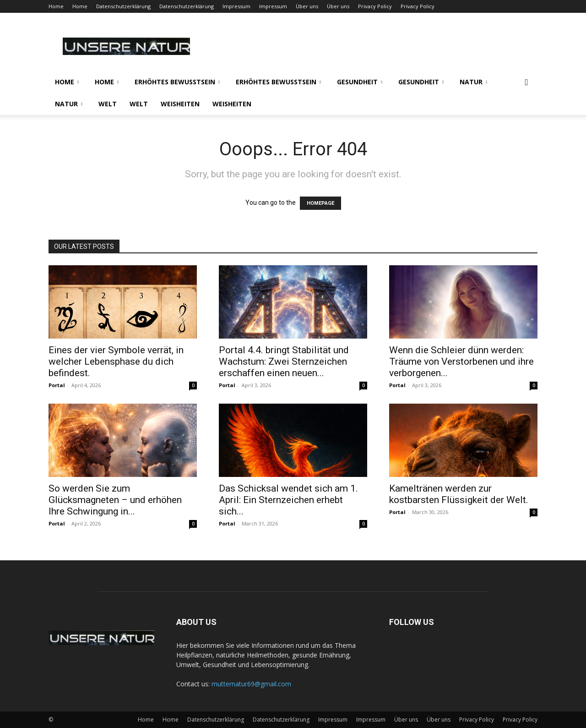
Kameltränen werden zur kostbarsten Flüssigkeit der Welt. (459, 494)
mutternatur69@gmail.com (251, 684)
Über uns (307, 6)
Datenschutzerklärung (123, 6)
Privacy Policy (375, 6)
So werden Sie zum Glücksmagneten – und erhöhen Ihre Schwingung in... (115, 500)
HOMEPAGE (320, 203)
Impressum (236, 6)
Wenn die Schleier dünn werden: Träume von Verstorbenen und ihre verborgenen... (461, 361)
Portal (57, 385)
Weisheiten (180, 104)
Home (56, 6)
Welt (108, 104)
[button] (526, 83)
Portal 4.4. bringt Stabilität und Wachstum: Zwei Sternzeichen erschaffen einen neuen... (284, 361)
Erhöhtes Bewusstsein (177, 82)
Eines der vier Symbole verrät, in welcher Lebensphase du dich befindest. (116, 361)
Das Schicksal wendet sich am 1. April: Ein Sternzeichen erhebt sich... (288, 500)
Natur (473, 82)
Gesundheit (360, 82)
